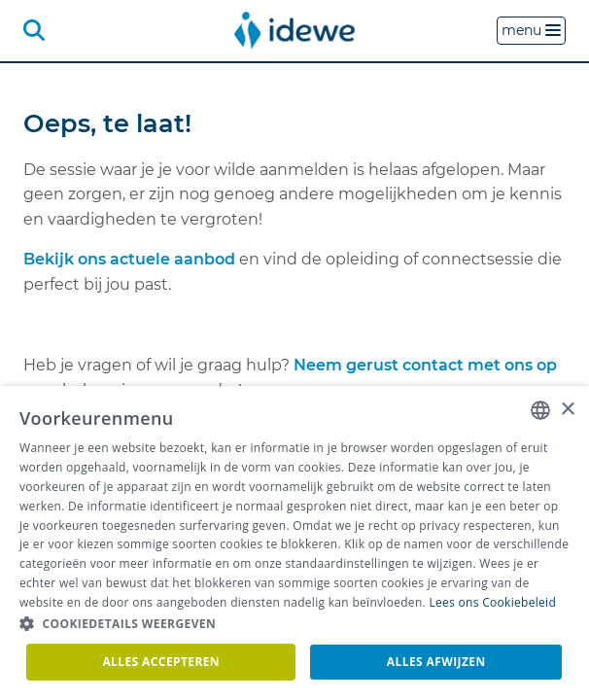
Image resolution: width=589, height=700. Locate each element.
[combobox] (540, 410)
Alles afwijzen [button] (436, 662)
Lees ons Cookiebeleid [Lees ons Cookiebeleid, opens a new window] (492, 602)
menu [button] (531, 30)
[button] (294, 624)
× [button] (567, 410)
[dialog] (294, 543)
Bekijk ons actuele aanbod (129, 259)
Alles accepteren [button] (161, 662)
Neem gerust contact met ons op (425, 365)
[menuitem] (294, 30)
